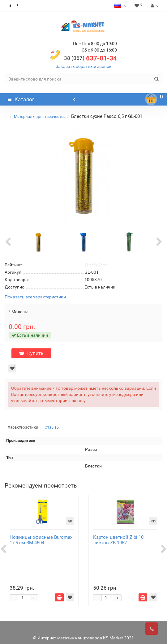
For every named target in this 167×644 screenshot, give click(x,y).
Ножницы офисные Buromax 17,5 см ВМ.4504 (41, 540)
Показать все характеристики (35, 297)
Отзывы (54, 427)
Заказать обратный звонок (84, 66)
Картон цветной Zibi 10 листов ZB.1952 (118, 540)
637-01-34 (90, 58)
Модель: (20, 312)
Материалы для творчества (40, 116)
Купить (31, 353)
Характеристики (23, 427)
